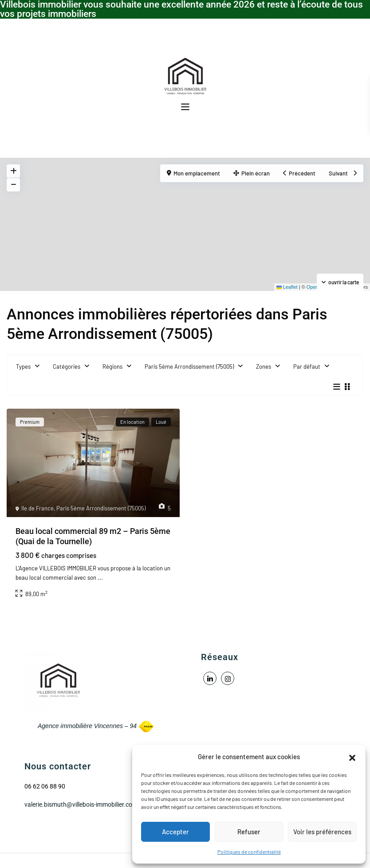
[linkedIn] (210, 678)
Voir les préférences (322, 832)
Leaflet (287, 287)
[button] (352, 757)
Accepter (175, 832)
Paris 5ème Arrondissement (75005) (189, 366)
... (100, 577)
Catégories (67, 366)
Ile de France (37, 508)
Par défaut (307, 366)
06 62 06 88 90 (45, 786)
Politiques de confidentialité (249, 852)
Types (23, 366)
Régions (112, 366)
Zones (264, 366)
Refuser (249, 832)
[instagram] (228, 678)
